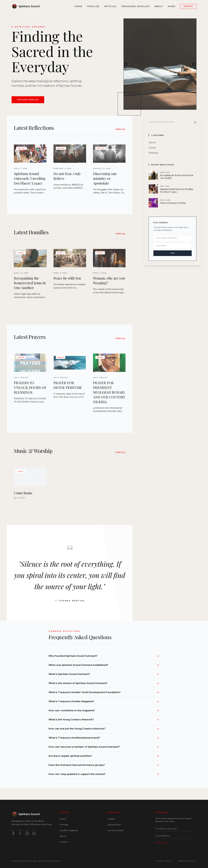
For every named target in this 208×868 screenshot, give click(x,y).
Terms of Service (187, 861)
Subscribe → (162, 843)
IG (27, 832)
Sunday (152, 148)
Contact (63, 842)
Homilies (93, 6)
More (172, 6)
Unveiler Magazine (69, 830)
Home (78, 6)
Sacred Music (114, 825)
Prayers (111, 819)
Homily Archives (116, 830)
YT (34, 832)
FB (13, 832)
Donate (188, 6)
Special (152, 142)
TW (20, 832)
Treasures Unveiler (135, 6)
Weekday (153, 153)
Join (173, 253)
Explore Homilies (28, 100)
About (159, 6)
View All (121, 129)
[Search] (195, 122)
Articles (110, 6)
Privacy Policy (165, 861)
